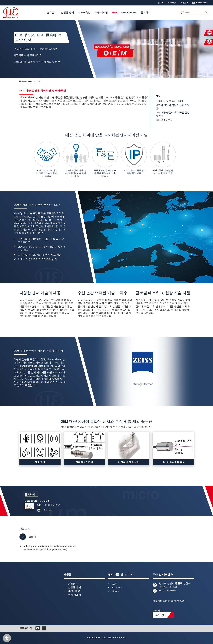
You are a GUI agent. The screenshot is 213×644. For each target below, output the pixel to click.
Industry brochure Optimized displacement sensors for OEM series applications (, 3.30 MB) (49, 548)
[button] (7, 638)
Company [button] (171, 3)
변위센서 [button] (52, 13)
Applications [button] (129, 13)
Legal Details (92, 638)
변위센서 (73, 584)
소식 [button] (160, 3)
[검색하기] (207, 13)
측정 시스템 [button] (101, 13)
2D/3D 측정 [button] (84, 13)
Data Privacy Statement (116, 638)
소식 (115, 584)
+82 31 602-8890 (52, 505)
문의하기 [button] (146, 13)
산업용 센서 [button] (67, 13)
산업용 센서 (74, 587)
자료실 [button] (184, 3)
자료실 (116, 591)
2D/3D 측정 (74, 591)
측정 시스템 (74, 595)
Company (117, 587)
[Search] (194, 13)
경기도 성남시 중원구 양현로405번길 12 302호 (175, 585)
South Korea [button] (199, 3)
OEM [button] (115, 13)
